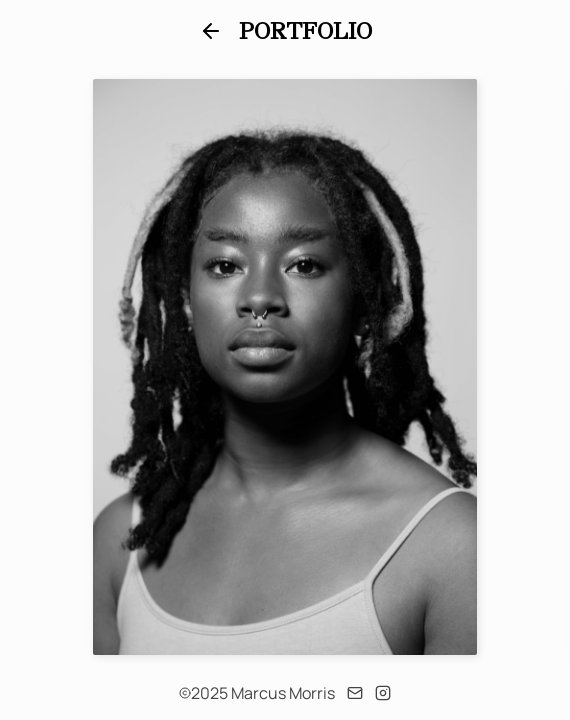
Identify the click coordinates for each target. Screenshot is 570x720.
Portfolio (305, 31)
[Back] (211, 31)
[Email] (355, 693)
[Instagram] (383, 693)
